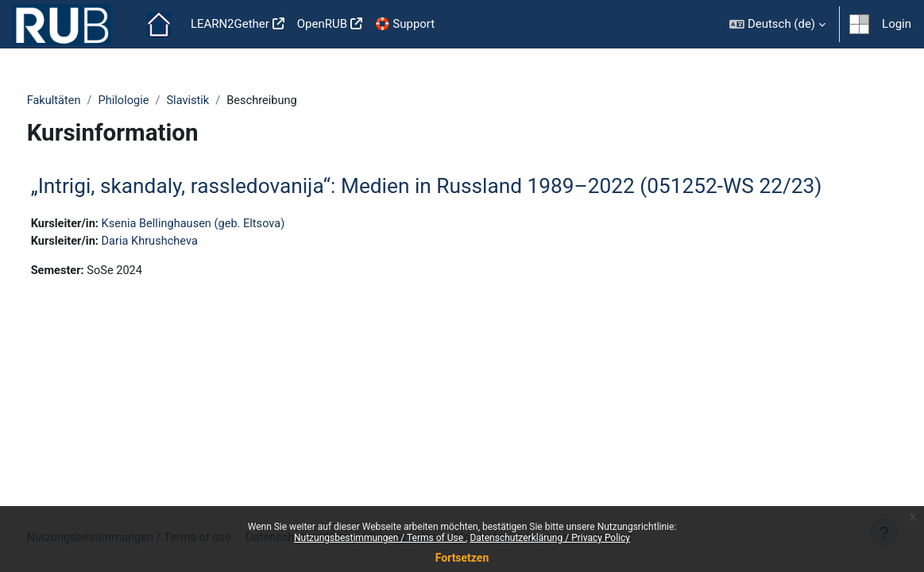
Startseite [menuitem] (159, 25)
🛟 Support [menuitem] (405, 24)
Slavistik (221, 101)
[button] (777, 24)
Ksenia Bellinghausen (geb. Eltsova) (227, 224)
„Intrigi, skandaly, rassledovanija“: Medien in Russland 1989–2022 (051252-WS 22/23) (456, 187)
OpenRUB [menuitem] (322, 24)
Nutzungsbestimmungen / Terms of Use (380, 538)
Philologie (156, 101)
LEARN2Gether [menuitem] (230, 24)
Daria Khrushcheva (182, 242)
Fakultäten (84, 101)
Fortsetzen (462, 558)
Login (897, 24)
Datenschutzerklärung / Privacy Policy (550, 538)
